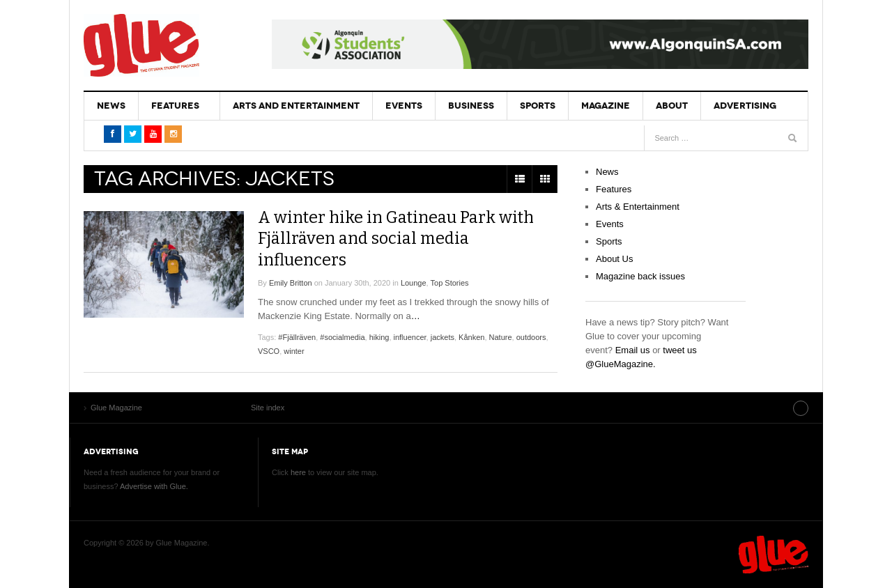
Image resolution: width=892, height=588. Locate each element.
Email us (633, 350)
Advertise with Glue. (154, 486)
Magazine (597, 106)
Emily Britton (291, 282)
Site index (773, 408)
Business (466, 106)
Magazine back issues (640, 276)
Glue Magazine (141, 45)
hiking (379, 336)
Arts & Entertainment (638, 207)
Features (173, 106)
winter (294, 350)
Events (400, 106)
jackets (443, 336)
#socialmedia (342, 336)
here (298, 472)
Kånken (471, 336)
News (110, 106)
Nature (501, 336)
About (662, 106)
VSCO (269, 350)
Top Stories (450, 282)
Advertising (734, 106)
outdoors (531, 336)
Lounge (414, 282)
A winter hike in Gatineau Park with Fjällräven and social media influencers (399, 238)
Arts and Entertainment (293, 106)
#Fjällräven (297, 336)
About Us (614, 259)
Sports (531, 106)
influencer (410, 336)
